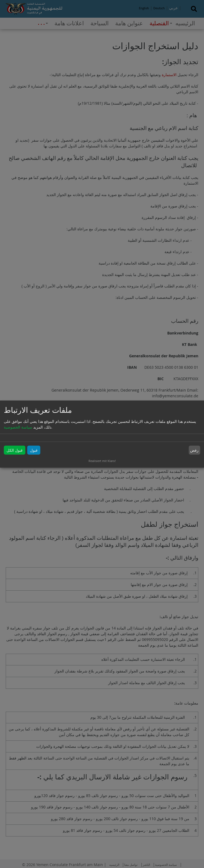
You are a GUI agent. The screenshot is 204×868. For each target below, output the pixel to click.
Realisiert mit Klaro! (102, 461)
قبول (34, 450)
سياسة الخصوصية (18, 427)
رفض (194, 450)
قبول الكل (15, 450)
